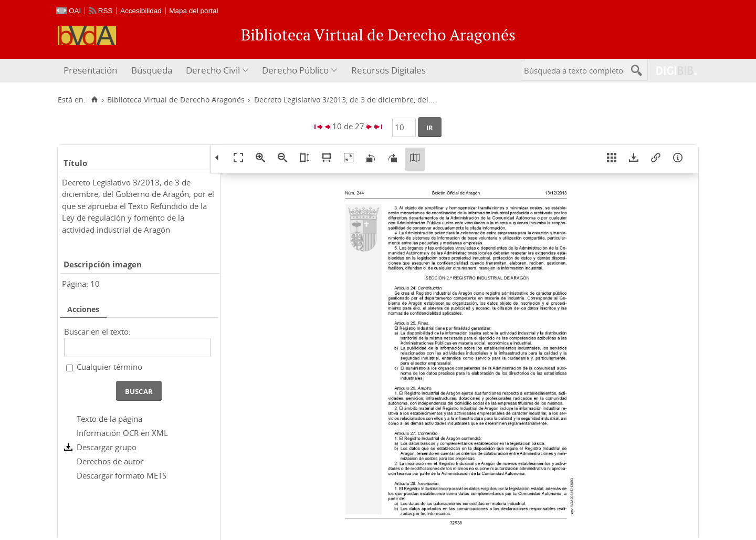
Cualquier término (109, 367)
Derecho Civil (213, 70)
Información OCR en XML (122, 433)
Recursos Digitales (388, 70)
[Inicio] (94, 100)
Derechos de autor (110, 461)
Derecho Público (295, 70)
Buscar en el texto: (97, 331)
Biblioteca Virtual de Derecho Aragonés (176, 100)
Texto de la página (109, 419)
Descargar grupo (107, 447)
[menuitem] (92, 71)
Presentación (90, 70)
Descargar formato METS (122, 475)
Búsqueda (152, 70)
